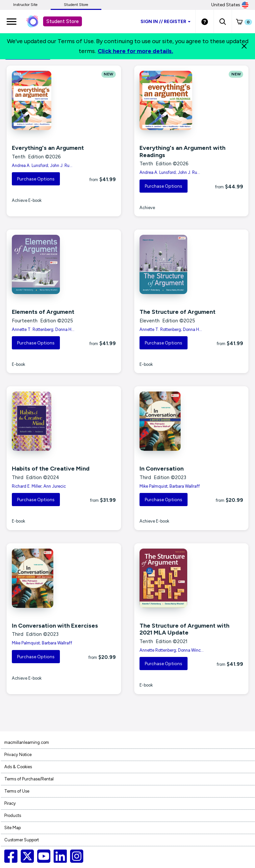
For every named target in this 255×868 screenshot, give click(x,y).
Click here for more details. (135, 51)
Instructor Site (25, 5)
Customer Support (22, 840)
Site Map (13, 828)
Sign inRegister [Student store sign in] (166, 22)
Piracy (10, 803)
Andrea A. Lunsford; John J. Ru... (42, 165)
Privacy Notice (18, 755)
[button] (223, 21)
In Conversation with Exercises (55, 626)
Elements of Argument (43, 312)
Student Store (76, 5)
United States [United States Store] (230, 5)
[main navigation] (12, 21)
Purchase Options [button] (36, 179)
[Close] (244, 46)
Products (13, 815)
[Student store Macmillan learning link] (37, 21)
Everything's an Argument (48, 148)
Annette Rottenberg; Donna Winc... (172, 650)
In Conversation (162, 469)
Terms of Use (17, 791)
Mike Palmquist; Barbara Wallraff (170, 486)
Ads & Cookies (18, 767)
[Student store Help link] (205, 21)
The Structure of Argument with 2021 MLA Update (184, 629)
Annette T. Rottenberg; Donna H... (43, 329)
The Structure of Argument (178, 312)
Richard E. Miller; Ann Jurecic (39, 486)
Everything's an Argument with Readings (182, 151)
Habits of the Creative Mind (51, 469)
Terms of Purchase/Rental (29, 779)
